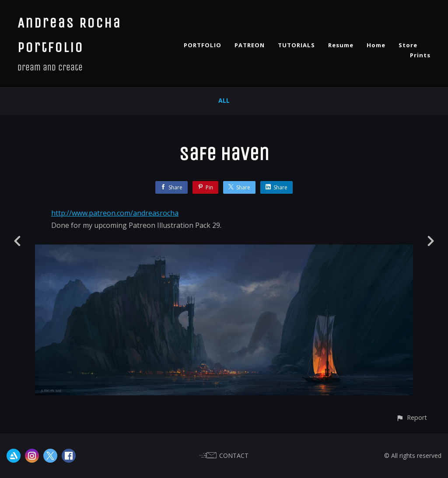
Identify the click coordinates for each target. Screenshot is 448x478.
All (224, 100)
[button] (411, 417)
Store (408, 45)
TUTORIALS (296, 45)
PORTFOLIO (203, 45)
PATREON (250, 45)
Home (376, 45)
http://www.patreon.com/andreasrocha (115, 213)
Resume (341, 45)
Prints (420, 55)
